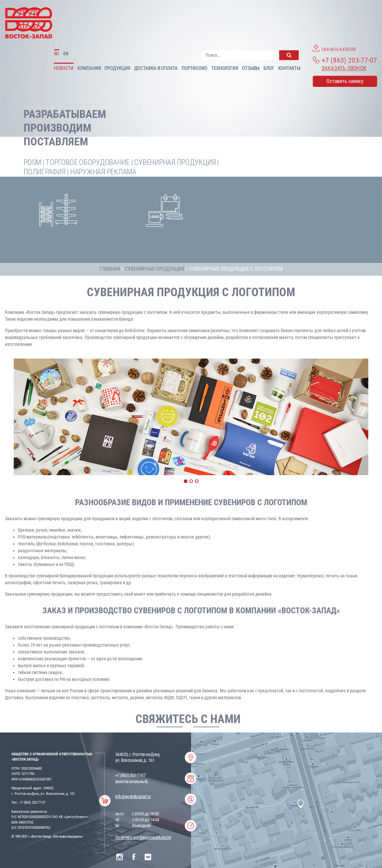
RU (57, 54)
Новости (64, 68)
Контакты (289, 68)
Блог (269, 68)
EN (66, 54)
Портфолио (194, 68)
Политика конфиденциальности (143, 837)
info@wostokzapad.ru (133, 796)
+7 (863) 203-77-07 (345, 60)
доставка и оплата (156, 68)
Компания (89, 68)
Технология (225, 68)
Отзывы (251, 68)
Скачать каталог (335, 48)
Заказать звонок (344, 68)
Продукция (117, 68)
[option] (191, 417)
